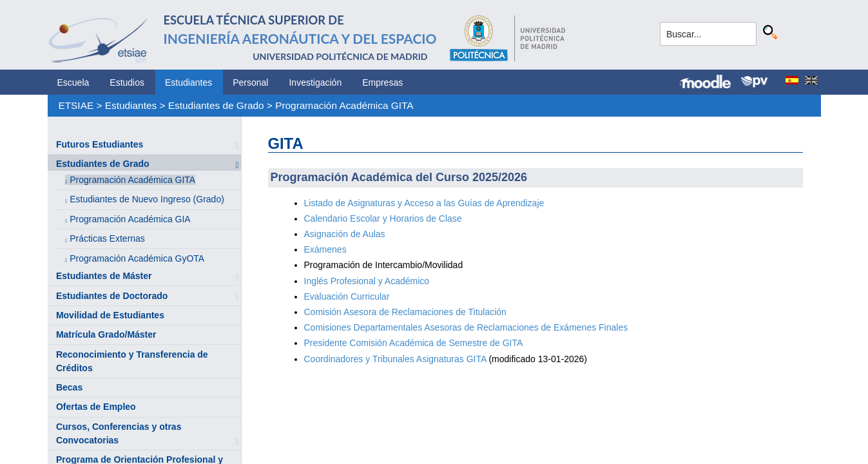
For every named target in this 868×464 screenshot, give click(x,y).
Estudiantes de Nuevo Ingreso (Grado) (147, 199)
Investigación (315, 82)
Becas (69, 387)
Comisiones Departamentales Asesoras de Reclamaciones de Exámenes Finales (466, 327)
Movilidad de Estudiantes (110, 315)
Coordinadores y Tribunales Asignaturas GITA (395, 359)
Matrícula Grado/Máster (106, 334)
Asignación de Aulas (345, 234)
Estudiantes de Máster (104, 276)
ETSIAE (76, 105)
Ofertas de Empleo (96, 407)
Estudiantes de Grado (216, 105)
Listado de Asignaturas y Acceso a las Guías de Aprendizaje (424, 203)
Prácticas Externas (107, 238)
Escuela (73, 82)
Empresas (382, 82)
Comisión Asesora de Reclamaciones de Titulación (405, 312)
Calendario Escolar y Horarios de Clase (383, 218)
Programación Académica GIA (130, 219)
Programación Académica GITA (344, 105)
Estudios (127, 82)
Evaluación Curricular (347, 296)
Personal (250, 82)
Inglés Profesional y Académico (367, 281)
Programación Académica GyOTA (137, 258)
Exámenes (325, 249)
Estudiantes (188, 82)
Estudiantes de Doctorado (112, 296)
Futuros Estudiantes (100, 144)
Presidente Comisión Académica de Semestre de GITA (414, 343)
